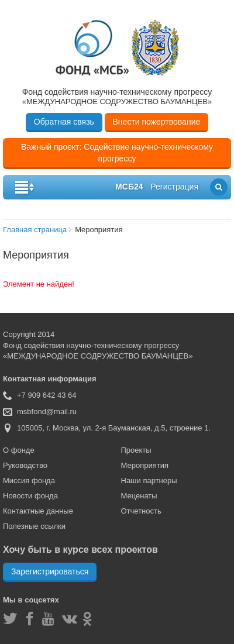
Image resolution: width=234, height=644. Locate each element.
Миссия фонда (29, 481)
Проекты (136, 450)
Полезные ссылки (34, 526)
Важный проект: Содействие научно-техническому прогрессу (117, 153)
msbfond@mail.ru (47, 411)
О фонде (19, 450)
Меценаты (139, 496)
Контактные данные (38, 511)
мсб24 (129, 187)
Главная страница (35, 230)
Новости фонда (30, 496)
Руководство (25, 465)
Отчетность (141, 511)
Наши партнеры (149, 481)
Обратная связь (64, 122)
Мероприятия (145, 465)
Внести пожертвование (157, 122)
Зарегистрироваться (50, 571)
